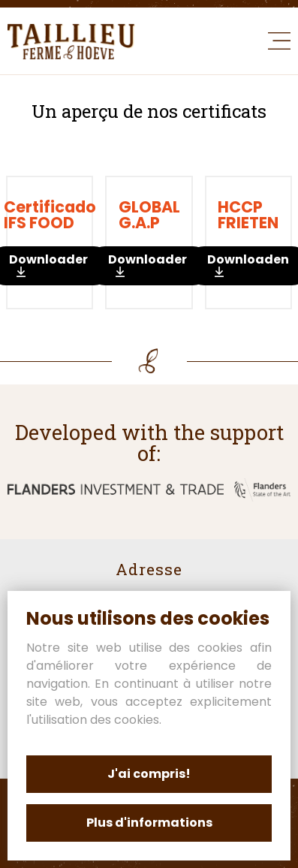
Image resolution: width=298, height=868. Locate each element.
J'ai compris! (149, 774)
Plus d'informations (149, 823)
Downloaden (149, 264)
